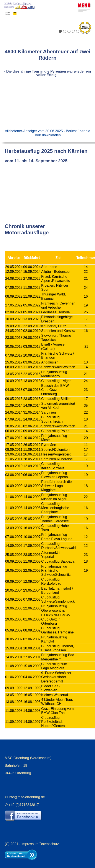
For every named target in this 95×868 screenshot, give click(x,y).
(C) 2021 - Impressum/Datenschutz (32, 843)
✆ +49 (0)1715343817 (22, 804)
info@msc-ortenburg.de (27, 796)
